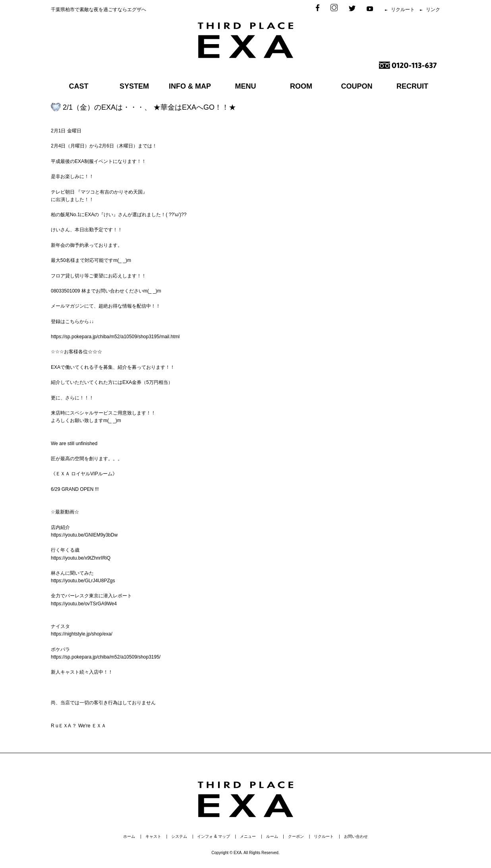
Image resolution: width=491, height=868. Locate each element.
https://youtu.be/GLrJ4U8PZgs (83, 581)
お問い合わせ (356, 836)
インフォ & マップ (213, 836)
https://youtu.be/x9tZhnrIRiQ (81, 558)
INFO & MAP (190, 86)
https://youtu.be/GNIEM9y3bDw (84, 535)
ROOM (301, 86)
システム (179, 836)
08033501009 (65, 291)
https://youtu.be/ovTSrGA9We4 (84, 604)
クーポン (296, 836)
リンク (433, 10)
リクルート (403, 10)
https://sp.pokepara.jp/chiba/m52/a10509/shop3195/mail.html (115, 337)
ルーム (272, 836)
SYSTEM (134, 86)
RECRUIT (412, 86)
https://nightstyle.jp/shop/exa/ (82, 634)
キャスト (153, 836)
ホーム (129, 836)
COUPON (357, 86)
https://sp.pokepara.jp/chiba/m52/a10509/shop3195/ (106, 657)
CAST (79, 86)
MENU (246, 86)
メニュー (248, 836)
